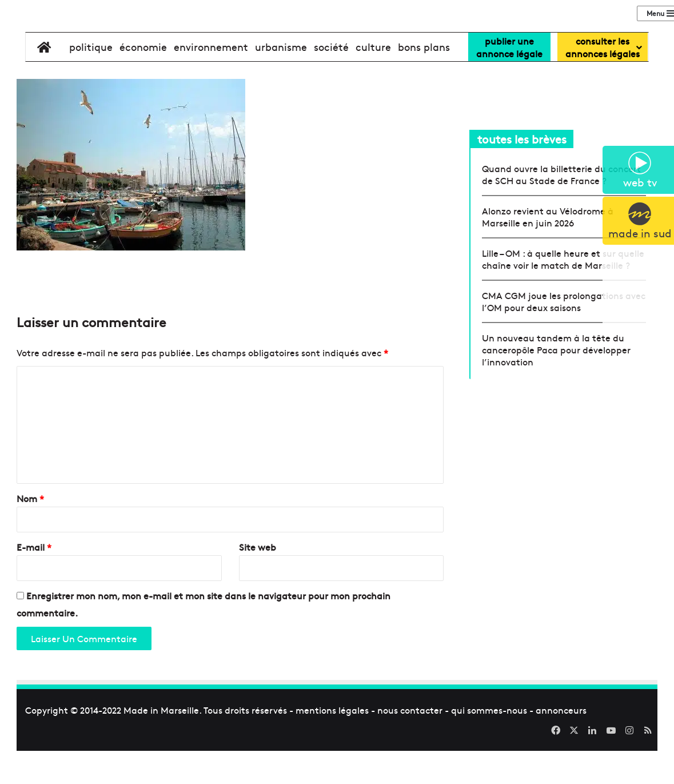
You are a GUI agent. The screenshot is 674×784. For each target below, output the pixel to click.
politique (91, 82)
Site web (258, 582)
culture (373, 82)
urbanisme (281, 82)
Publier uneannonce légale (509, 82)
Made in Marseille (161, 745)
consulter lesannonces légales (603, 82)
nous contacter (410, 745)
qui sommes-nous (489, 745)
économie (143, 82)
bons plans (424, 82)
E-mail (34, 582)
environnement (211, 82)
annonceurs (561, 745)
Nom (30, 534)
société (331, 82)
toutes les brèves (522, 174)
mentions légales (332, 745)
